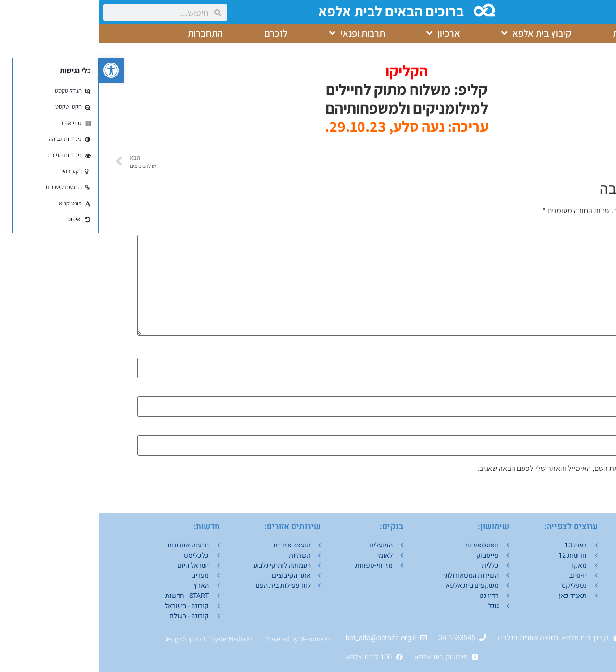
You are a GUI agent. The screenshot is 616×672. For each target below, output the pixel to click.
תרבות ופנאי (258, 33)
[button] (13, 70)
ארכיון (345, 33)
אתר (571, 430)
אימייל (566, 391)
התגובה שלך (557, 229)
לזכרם (177, 33)
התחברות (107, 33)
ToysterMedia (128, 639)
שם (571, 353)
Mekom (211, 639)
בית (521, 33)
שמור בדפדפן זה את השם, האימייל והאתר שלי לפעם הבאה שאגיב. (474, 469)
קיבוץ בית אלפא (438, 33)
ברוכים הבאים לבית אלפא (293, 11)
